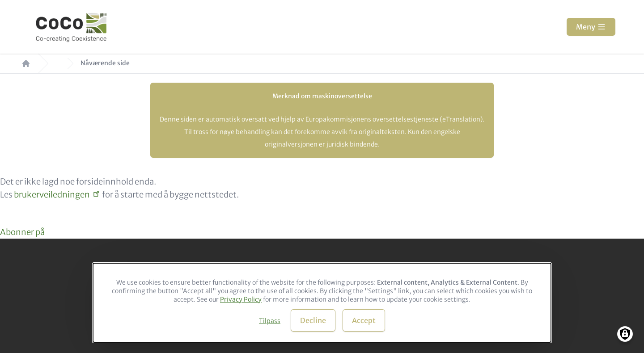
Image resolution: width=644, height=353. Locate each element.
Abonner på (22, 232)
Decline (313, 320)
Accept (364, 320)
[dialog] (322, 303)
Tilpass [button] (270, 321)
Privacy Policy (241, 299)
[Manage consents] (625, 334)
